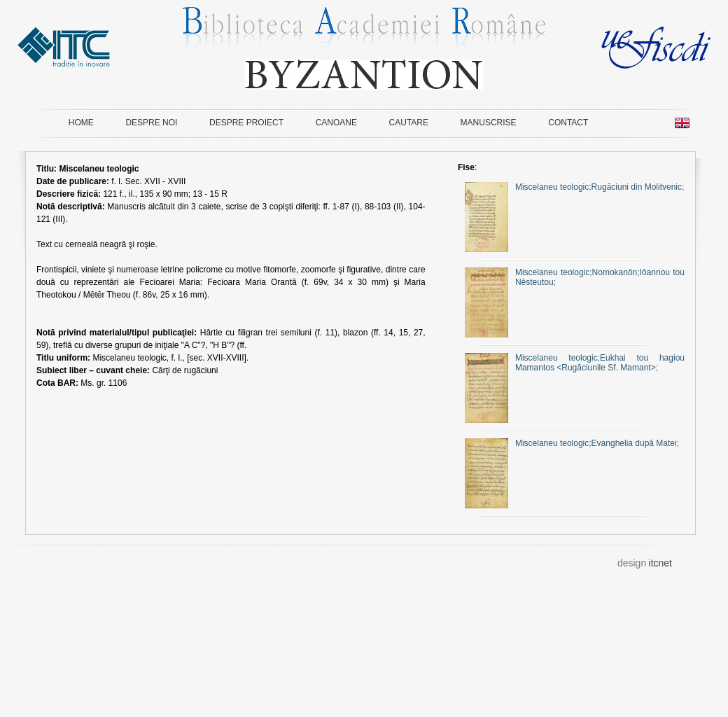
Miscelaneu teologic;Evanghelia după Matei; (572, 443)
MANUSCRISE (489, 123)
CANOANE (336, 123)
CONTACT (568, 123)
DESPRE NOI (151, 123)
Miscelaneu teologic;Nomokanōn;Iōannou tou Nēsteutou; (575, 277)
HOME (81, 123)
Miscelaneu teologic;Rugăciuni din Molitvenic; (574, 187)
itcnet (660, 563)
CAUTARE (409, 123)
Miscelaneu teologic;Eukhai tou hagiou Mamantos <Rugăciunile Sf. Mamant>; (575, 363)
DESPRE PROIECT (246, 123)
